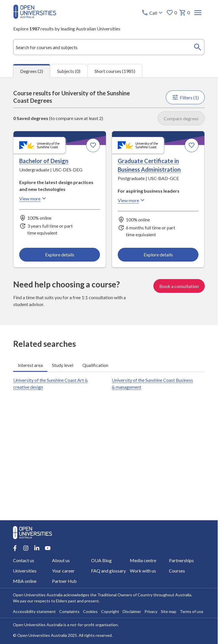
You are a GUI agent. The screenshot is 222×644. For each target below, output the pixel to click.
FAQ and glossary (108, 571)
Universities (25, 571)
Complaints (69, 611)
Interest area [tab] (30, 365)
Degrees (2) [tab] (32, 71)
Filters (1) (185, 97)
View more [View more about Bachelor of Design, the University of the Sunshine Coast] (33, 198)
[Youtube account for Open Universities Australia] (48, 548)
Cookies (90, 611)
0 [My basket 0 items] (184, 13)
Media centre (143, 560)
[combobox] (109, 47)
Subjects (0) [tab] (69, 71)
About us (61, 560)
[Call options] (152, 13)
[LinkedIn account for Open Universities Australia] (37, 548)
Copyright (110, 611)
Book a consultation (179, 286)
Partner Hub (64, 581)
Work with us (143, 571)
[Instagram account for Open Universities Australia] (26, 548)
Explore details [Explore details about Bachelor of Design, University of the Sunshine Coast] (59, 254)
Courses (177, 571)
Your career (63, 571)
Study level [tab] (63, 365)
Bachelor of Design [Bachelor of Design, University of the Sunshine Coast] (44, 161)
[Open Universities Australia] (35, 17)
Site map (169, 611)
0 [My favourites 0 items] (171, 13)
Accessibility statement (34, 611)
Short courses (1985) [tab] (115, 71)
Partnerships (182, 560)
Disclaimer (132, 611)
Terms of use (192, 611)
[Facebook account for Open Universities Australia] (15, 548)
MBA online (25, 581)
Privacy (151, 611)
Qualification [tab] (95, 365)
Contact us (24, 560)
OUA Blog (101, 560)
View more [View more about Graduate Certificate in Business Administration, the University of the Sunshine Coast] (132, 200)
